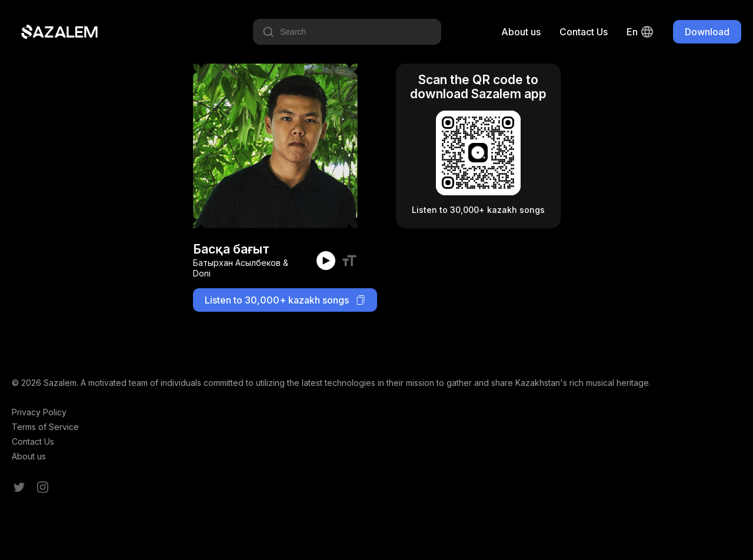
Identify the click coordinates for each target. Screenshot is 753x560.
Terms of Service (45, 427)
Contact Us (584, 32)
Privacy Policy (39, 412)
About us (521, 32)
